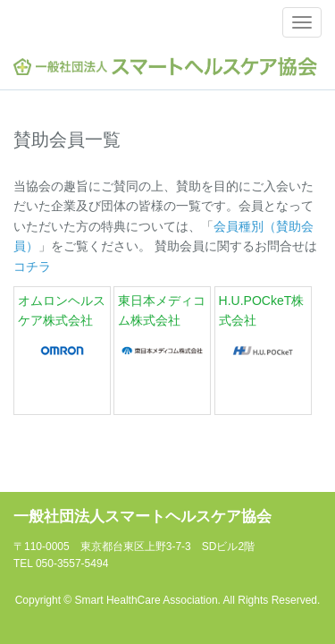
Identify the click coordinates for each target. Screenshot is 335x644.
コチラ (32, 267)
